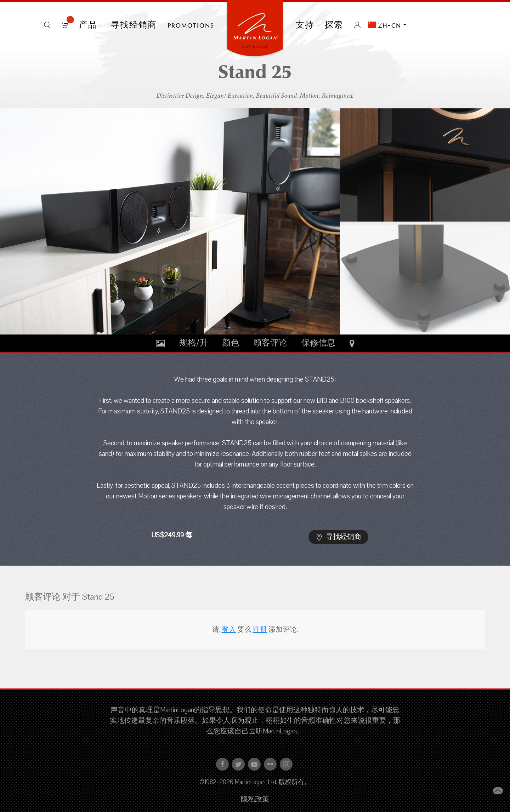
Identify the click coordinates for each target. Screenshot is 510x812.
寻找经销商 (134, 25)
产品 (90, 25)
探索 (334, 25)
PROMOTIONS (191, 25)
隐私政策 (255, 799)
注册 (260, 630)
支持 (305, 25)
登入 (229, 630)
